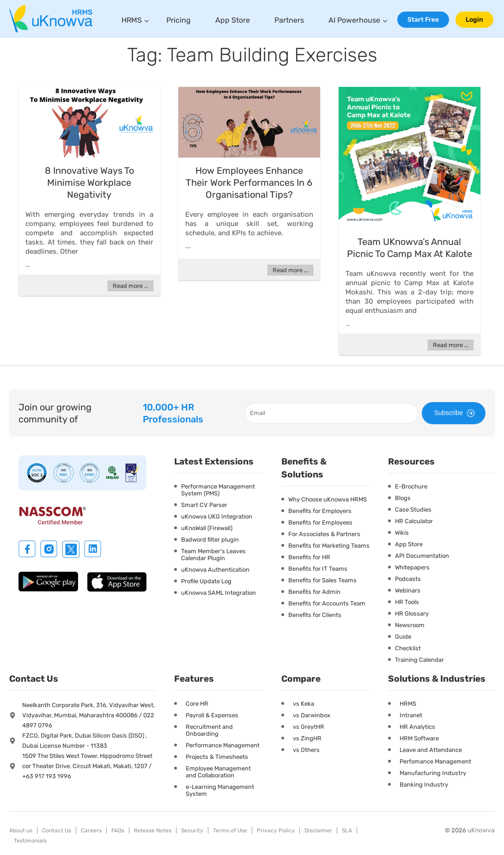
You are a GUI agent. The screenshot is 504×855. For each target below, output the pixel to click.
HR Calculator (414, 521)
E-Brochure (411, 486)
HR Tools (407, 602)
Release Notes (153, 831)
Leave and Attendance (431, 750)
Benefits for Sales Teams (322, 580)
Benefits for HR (309, 557)
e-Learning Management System (220, 790)
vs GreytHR (309, 727)
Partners (289, 20)
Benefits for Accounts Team (327, 603)
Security (192, 831)
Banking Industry (424, 785)
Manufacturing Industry (433, 773)
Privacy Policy (276, 831)
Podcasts (408, 579)
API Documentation (422, 556)
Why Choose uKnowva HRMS (328, 499)
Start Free (423, 20)
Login (474, 20)
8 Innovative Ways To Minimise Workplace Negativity (89, 183)
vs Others (306, 750)
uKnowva (481, 830)
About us (21, 831)
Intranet (411, 715)
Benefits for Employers (320, 511)
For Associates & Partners (324, 534)
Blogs (403, 498)
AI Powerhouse (354, 20)
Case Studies (413, 510)
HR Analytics (417, 727)
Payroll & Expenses (212, 715)
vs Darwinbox (312, 715)
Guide (403, 637)
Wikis (402, 533)
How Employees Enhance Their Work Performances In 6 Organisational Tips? (249, 183)
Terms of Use (230, 831)
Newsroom (410, 625)
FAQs (118, 831)
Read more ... (131, 286)
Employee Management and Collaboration (218, 772)
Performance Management (223, 745)
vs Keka (304, 704)
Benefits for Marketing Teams (329, 546)
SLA (347, 831)
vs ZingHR (307, 738)
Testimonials (30, 841)
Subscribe (456, 413)
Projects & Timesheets (217, 757)
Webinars (408, 590)
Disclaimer (318, 831)
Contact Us (57, 831)
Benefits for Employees (320, 522)
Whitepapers (412, 567)
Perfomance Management (435, 761)
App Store (233, 20)
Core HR (197, 704)
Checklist (408, 648)
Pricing (179, 20)
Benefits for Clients (315, 615)
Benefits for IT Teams (318, 569)
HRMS (132, 20)
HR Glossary (412, 614)
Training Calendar (419, 660)
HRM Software (419, 738)
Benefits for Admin (314, 592)
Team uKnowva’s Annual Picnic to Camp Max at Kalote (410, 248)
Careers (91, 831)
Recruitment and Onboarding (209, 730)
